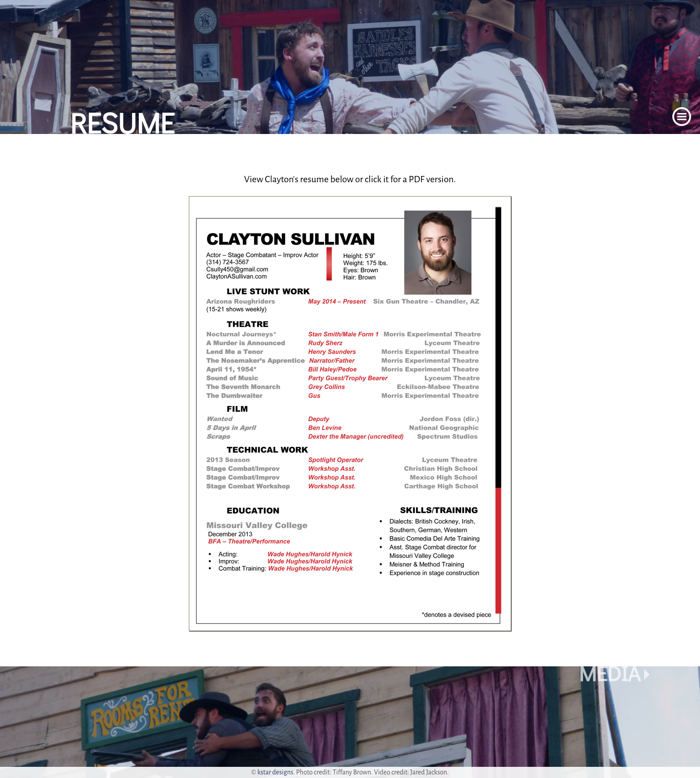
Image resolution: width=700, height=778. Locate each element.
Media (609, 673)
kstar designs (275, 772)
